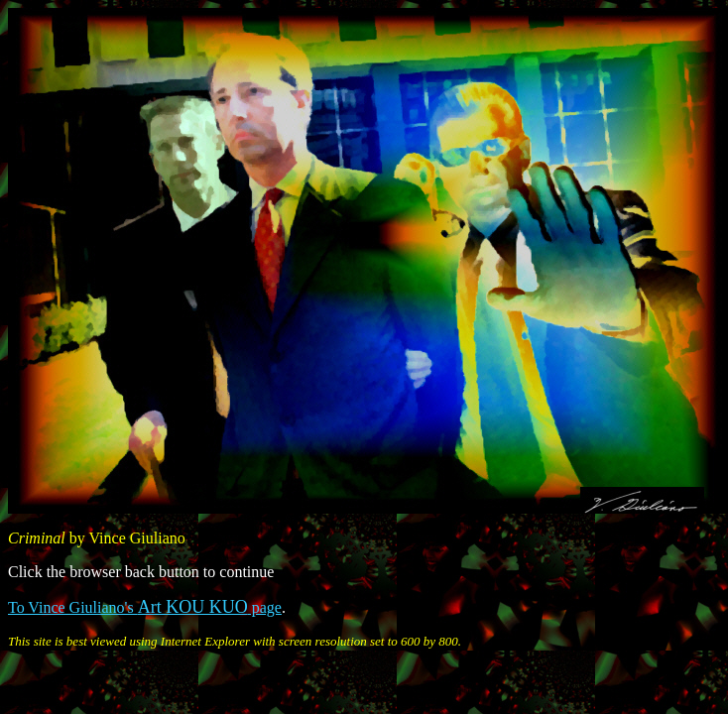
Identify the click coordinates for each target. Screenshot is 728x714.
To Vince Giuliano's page (145, 607)
